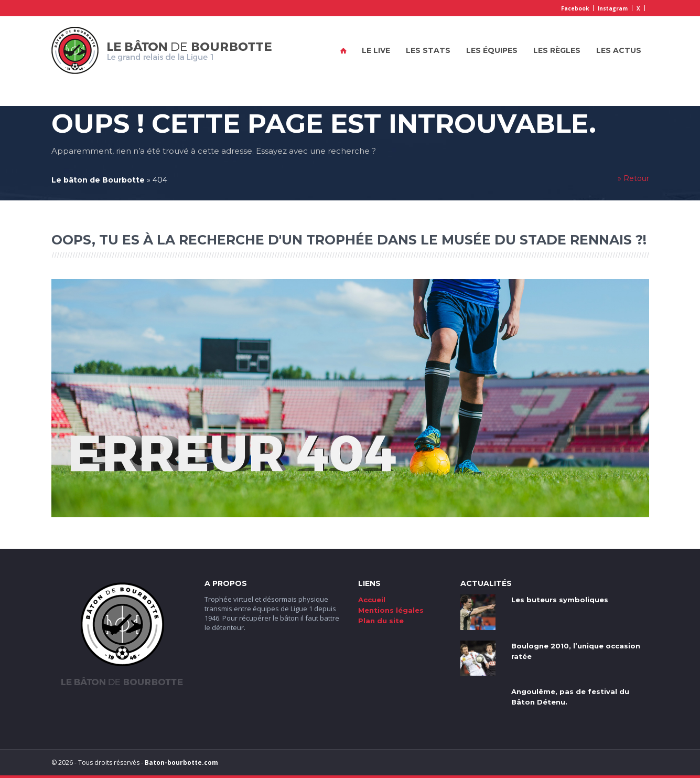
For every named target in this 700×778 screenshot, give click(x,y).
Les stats (428, 50)
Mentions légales (391, 610)
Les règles (557, 50)
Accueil (343, 51)
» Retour (633, 178)
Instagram (613, 8)
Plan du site (381, 621)
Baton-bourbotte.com (181, 763)
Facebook (575, 8)
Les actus (619, 50)
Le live (376, 50)
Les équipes (492, 50)
